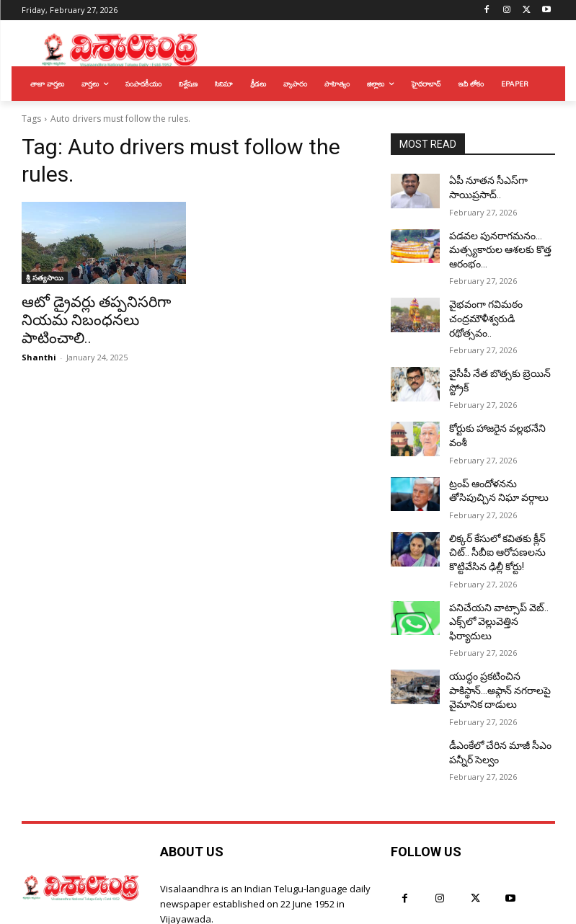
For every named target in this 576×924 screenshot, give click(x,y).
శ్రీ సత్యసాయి (45, 277)
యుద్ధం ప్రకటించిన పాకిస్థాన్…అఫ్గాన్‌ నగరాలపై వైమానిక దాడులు (497, 619)
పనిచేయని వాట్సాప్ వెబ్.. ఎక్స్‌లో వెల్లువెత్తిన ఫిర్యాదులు (499, 563)
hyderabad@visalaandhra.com (279, 871)
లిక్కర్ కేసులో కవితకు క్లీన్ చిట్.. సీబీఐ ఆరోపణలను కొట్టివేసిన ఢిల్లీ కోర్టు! (500, 505)
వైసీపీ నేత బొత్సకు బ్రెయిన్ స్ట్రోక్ (501, 345)
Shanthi (39, 335)
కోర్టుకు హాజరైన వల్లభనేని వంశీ (500, 394)
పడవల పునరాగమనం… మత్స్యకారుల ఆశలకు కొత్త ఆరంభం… (493, 243)
